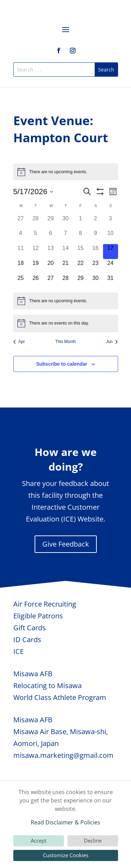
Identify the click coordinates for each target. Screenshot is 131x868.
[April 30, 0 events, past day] (65, 222)
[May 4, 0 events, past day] (21, 237)
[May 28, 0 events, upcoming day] (65, 281)
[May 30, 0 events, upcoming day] (96, 281)
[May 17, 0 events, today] (111, 252)
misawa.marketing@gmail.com (63, 755)
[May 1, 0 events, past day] (81, 222)
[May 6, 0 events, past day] (50, 237)
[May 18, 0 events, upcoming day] (21, 267)
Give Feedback (66, 544)
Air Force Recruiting (45, 604)
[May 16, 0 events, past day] (96, 252)
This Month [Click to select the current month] (65, 342)
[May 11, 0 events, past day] (21, 252)
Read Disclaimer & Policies (65, 822)
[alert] (66, 172)
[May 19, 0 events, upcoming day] (35, 267)
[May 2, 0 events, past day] (96, 222)
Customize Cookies (66, 855)
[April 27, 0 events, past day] (21, 222)
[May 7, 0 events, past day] (65, 237)
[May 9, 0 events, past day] (96, 237)
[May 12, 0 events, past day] (35, 252)
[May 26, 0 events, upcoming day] (35, 281)
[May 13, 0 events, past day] (50, 252)
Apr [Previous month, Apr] (19, 342)
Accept (39, 840)
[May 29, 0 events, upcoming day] (81, 281)
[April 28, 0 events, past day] (35, 222)
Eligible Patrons (38, 616)
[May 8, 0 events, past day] (81, 237)
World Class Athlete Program (60, 697)
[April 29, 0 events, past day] (50, 222)
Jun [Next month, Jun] (112, 342)
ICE (19, 651)
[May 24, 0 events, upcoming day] (111, 267)
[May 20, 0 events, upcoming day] (50, 267)
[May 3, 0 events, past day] (111, 222)
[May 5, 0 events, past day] (35, 237)
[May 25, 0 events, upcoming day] (21, 281)
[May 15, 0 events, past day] (81, 252)
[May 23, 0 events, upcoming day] (96, 267)
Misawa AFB (33, 674)
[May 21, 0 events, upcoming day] (65, 267)
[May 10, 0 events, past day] (111, 237)
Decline (93, 840)
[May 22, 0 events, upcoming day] (81, 267)
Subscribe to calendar (61, 364)
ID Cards (27, 639)
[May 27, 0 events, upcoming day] (50, 281)
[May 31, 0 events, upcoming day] (111, 281)
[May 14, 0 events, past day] (65, 252)
